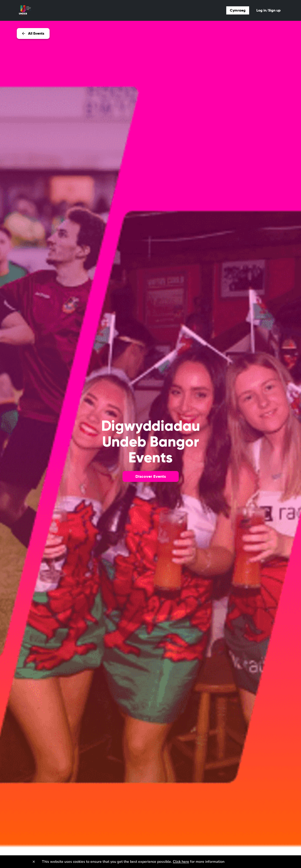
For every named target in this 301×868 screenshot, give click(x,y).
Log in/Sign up (268, 10)
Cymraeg (238, 10)
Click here (181, 862)
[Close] (34, 862)
